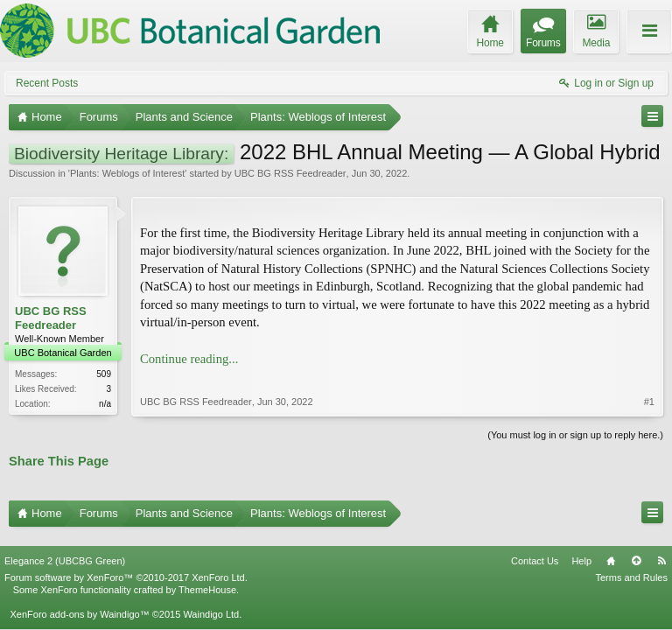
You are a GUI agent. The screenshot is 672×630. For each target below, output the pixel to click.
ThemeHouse (207, 577)
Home (611, 549)
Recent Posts (47, 83)
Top (636, 549)
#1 (649, 384)
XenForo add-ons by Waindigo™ (79, 602)
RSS (661, 549)
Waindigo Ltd (211, 602)
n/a (105, 404)
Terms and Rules (631, 565)
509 (104, 374)
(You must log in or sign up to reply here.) (575, 433)
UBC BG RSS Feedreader (290, 173)
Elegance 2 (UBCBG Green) (65, 549)
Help (581, 549)
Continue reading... (189, 359)
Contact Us (535, 549)
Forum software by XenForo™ (126, 565)
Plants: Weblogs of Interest (127, 173)
